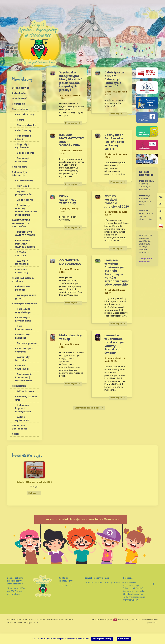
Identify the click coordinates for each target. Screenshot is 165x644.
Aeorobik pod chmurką (24, 350)
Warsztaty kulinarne (22, 336)
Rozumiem (124, 639)
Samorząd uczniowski (22, 160)
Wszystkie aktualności (89, 408)
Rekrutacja (19, 104)
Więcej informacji (102, 639)
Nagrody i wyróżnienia (22, 146)
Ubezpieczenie (26, 153)
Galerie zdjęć (19, 99)
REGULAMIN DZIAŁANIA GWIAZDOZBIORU (25, 244)
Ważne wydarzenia (22, 419)
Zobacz (34, 493)
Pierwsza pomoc (27, 343)
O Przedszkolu (25, 391)
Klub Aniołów (20, 167)
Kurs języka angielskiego (23, 311)
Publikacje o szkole (23, 137)
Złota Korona (25, 200)
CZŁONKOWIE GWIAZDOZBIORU (25, 234)
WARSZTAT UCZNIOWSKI (23, 263)
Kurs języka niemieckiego (23, 319)
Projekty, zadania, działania (23, 280)
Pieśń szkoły (24, 130)
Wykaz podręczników (24, 193)
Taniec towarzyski (22, 367)
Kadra (21, 120)
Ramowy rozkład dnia (26, 398)
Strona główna (21, 88)
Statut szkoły (25, 181)
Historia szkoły (26, 115)
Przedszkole (19, 386)
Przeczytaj (73, 123)
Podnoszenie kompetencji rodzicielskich (24, 377)
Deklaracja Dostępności (19, 427)
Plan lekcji (23, 186)
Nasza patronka (27, 125)
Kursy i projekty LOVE (24, 304)
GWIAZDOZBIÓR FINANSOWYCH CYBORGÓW (21, 223)
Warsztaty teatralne (22, 359)
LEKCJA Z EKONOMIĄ (22, 271)
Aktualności (19, 93)
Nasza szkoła (20, 109)
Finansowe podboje (22, 288)
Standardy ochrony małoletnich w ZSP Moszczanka (26, 210)
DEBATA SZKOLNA (21, 254)
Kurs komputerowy (24, 328)
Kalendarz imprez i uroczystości (23, 408)
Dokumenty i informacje (19, 174)
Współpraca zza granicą (26, 297)
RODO (15, 434)
